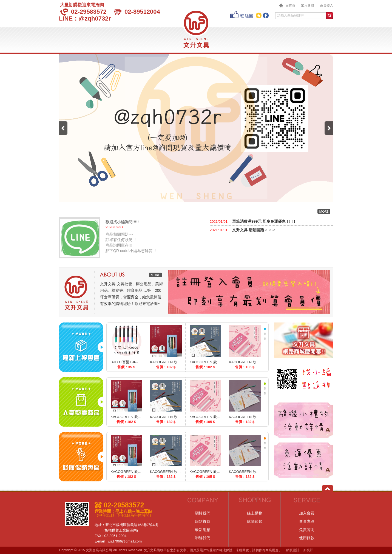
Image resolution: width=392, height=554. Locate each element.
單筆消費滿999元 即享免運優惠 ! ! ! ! (263, 221)
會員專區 (288, 38)
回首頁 (287, 5)
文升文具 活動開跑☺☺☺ (253, 230)
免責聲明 (307, 530)
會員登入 (326, 5)
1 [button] (265, 329)
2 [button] (265, 334)
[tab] (265, 329)
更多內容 (324, 211)
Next (329, 128)
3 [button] (265, 339)
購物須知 (255, 521)
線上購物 (255, 513)
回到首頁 (203, 521)
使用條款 (307, 538)
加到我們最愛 (259, 15)
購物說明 (258, 38)
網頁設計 (293, 550)
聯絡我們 (318, 38)
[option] (249, 292)
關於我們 (74, 38)
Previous (63, 128)
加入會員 (308, 5)
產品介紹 (134, 38)
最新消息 (104, 38)
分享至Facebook (266, 15)
